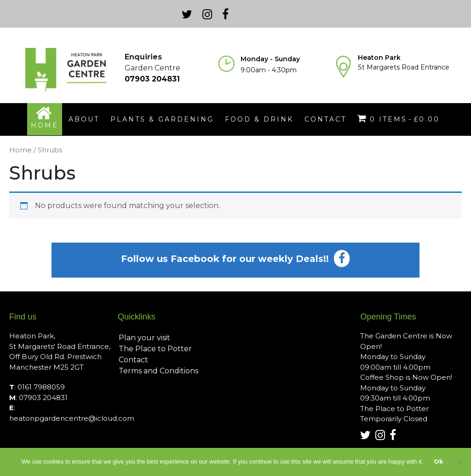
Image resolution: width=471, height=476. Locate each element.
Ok (439, 461)
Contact (133, 360)
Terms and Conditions (158, 371)
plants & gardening (162, 119)
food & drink (259, 119)
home (45, 125)
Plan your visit (144, 338)
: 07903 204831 (38, 398)
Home (20, 150)
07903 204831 (152, 79)
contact (325, 119)
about (84, 119)
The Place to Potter (155, 349)
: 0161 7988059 (37, 387)
